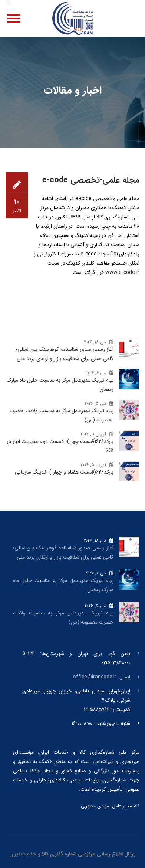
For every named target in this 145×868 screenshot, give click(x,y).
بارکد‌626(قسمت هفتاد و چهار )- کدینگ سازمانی (64, 472)
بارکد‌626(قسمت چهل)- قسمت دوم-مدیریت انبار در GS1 (60, 446)
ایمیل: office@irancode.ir (102, 677)
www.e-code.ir (122, 272)
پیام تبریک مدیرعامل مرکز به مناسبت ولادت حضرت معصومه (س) (61, 415)
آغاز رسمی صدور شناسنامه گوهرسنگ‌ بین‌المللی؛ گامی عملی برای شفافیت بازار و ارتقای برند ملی (65, 354)
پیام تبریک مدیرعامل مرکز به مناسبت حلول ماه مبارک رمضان (60, 385)
